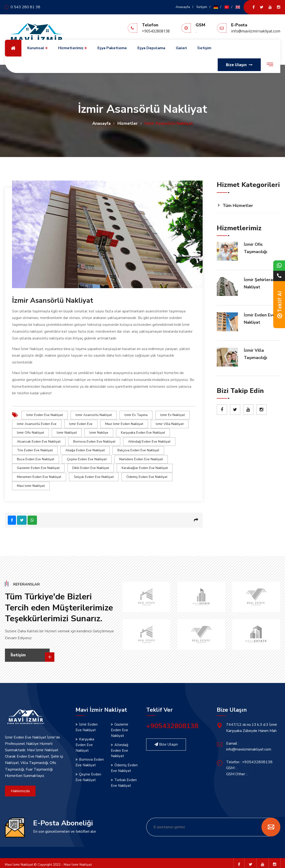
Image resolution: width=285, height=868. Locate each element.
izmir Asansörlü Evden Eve (37, 423)
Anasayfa (183, 7)
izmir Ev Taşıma (136, 415)
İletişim (202, 7)
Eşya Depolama (151, 48)
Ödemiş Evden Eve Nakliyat (147, 474)
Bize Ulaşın (166, 741)
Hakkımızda (20, 788)
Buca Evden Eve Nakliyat (36, 457)
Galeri (181, 48)
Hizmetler (128, 123)
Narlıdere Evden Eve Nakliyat (141, 457)
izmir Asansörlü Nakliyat (94, 415)
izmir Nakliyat (67, 432)
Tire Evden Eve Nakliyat (35, 449)
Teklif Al (280, 305)
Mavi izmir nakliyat (31, 483)
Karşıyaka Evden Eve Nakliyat (143, 432)
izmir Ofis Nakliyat (30, 432)
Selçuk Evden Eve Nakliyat (94, 474)
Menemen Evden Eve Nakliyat (39, 474)
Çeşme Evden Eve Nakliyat (87, 457)
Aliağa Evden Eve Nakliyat (85, 449)
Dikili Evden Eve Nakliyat (91, 466)
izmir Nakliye (99, 432)
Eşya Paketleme (112, 48)
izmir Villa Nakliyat (170, 423)
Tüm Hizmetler (238, 206)
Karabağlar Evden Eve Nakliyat (145, 466)
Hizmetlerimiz (72, 48)
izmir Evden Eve (81, 423)
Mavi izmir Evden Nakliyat (124, 423)
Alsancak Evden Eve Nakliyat (39, 440)
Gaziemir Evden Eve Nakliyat (38, 466)
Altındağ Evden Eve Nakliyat (149, 440)
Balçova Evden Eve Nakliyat (138, 449)
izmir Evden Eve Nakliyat (45, 415)
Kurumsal (37, 48)
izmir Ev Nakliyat (173, 415)
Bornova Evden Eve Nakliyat (94, 440)
